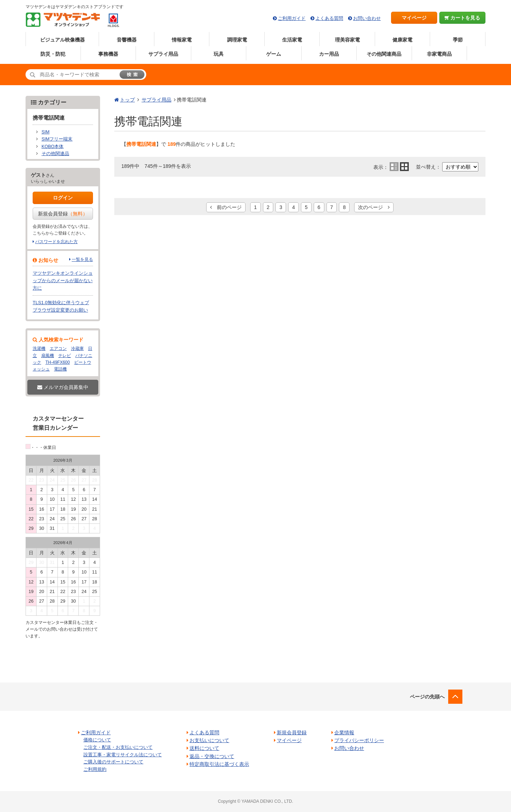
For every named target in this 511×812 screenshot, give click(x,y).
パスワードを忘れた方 (56, 242)
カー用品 (329, 54)
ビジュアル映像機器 (62, 40)
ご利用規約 (95, 769)
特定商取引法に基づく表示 (219, 764)
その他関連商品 (384, 54)
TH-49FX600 (58, 362)
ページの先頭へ (427, 697)
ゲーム (274, 54)
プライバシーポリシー (359, 740)
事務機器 (108, 54)
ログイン (63, 198)
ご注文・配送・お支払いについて (118, 747)
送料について (204, 748)
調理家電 (237, 40)
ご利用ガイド (292, 18)
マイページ (414, 18)
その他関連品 (55, 154)
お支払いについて (209, 740)
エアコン (58, 349)
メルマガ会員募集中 (63, 387)
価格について (97, 740)
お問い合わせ (367, 18)
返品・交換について (212, 756)
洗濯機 (39, 349)
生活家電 (292, 40)
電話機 (60, 369)
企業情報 (344, 733)
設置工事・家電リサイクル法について (123, 755)
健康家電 (402, 40)
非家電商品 (439, 54)
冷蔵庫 (77, 349)
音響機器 (127, 40)
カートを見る (463, 18)
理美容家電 (347, 40)
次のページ (374, 207)
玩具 (219, 54)
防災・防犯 (53, 54)
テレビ (65, 356)
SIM (45, 132)
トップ (127, 100)
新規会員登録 (63, 214)
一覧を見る (82, 259)
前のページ (226, 207)
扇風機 (48, 356)
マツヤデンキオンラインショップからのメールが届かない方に (63, 281)
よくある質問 (329, 18)
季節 (458, 40)
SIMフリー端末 (57, 139)
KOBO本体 (53, 147)
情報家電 (182, 40)
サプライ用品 (163, 54)
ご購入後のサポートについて (113, 762)
